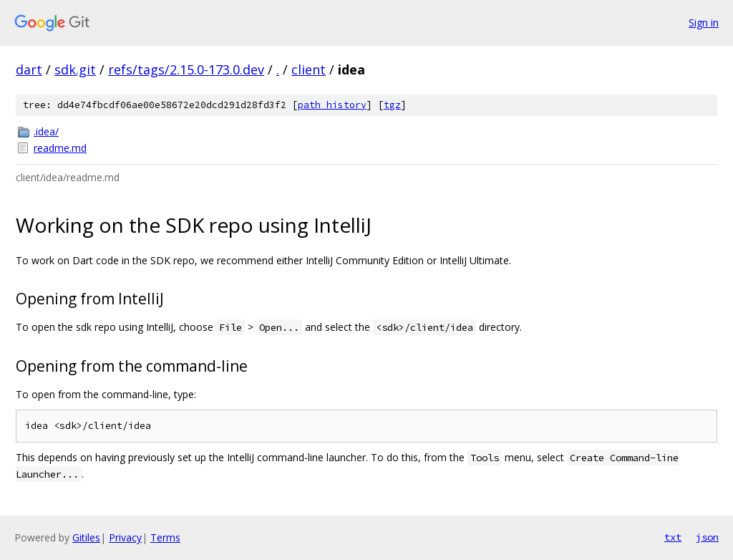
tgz (392, 105)
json (707, 537)
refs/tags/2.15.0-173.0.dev (186, 69)
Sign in (704, 23)
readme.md (60, 148)
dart (29, 69)
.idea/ (46, 131)
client (309, 69)
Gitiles (86, 537)
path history (332, 105)
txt (673, 537)
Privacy (125, 537)
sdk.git (75, 69)
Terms (165, 537)
